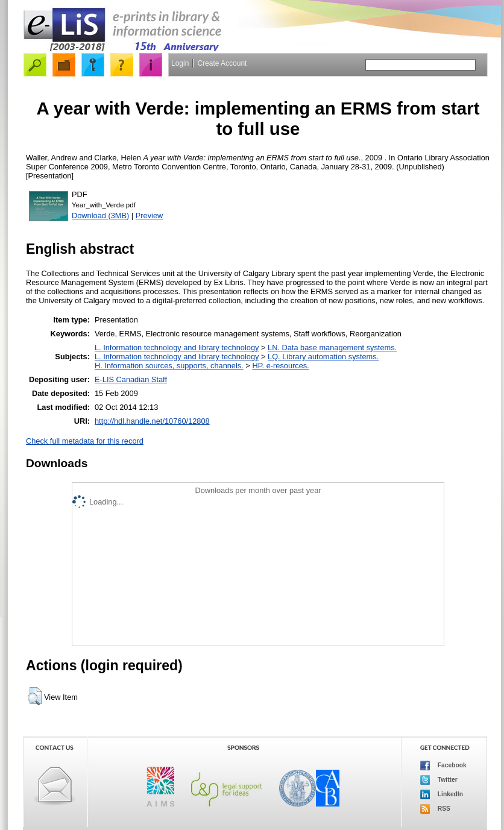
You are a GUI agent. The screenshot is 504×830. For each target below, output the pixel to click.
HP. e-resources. (280, 366)
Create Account (222, 63)
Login (180, 63)
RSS (435, 809)
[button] (35, 696)
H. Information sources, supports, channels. (169, 366)
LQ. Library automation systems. (323, 357)
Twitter (439, 780)
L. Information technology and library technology (177, 347)
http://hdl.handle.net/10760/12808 (152, 421)
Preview (150, 215)
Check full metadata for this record (85, 441)
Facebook (443, 766)
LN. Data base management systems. (332, 347)
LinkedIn (442, 794)
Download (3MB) (100, 215)
